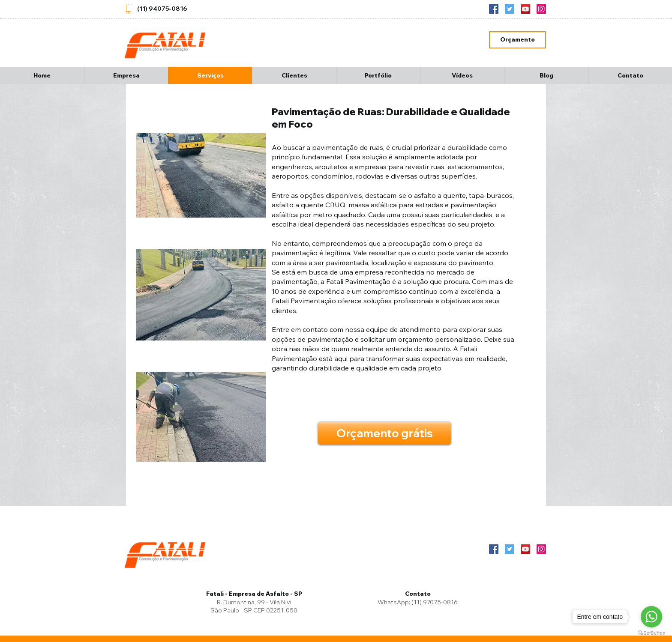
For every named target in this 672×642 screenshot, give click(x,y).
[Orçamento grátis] (384, 433)
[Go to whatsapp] (651, 617)
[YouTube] (525, 9)
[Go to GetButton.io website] (651, 633)
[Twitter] (510, 9)
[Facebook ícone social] (494, 9)
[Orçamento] (517, 40)
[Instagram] (541, 9)
